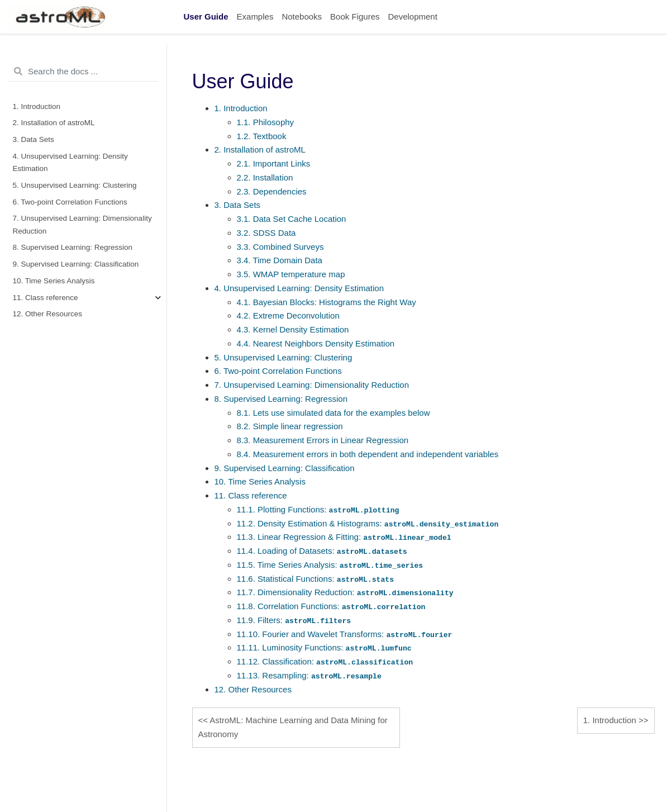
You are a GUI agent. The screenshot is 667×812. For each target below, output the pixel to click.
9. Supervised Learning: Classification (76, 264)
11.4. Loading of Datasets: (322, 551)
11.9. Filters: (294, 620)
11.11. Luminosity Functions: (324, 647)
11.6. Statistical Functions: (316, 579)
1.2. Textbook (262, 136)
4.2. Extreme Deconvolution (288, 315)
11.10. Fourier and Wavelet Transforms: (345, 634)
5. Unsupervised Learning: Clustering (75, 185)
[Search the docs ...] (83, 72)
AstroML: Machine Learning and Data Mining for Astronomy (293, 727)
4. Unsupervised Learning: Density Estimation (70, 162)
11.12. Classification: (325, 661)
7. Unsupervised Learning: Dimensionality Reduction (82, 224)
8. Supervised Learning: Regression (73, 247)
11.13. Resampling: (309, 675)
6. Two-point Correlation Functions (70, 202)
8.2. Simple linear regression (290, 426)
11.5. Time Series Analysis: (330, 565)
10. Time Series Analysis (54, 281)
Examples (255, 16)
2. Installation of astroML (54, 123)
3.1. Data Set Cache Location (292, 219)
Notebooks (302, 16)
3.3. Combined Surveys (280, 247)
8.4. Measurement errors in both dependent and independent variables (368, 454)
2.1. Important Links (274, 163)
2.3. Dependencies (272, 191)
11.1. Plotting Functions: (318, 509)
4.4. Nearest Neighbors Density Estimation (316, 343)
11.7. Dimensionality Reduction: (345, 592)
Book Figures (355, 16)
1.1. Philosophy (266, 122)
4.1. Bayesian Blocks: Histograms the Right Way (327, 302)
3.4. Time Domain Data (280, 260)
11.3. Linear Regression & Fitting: (344, 537)
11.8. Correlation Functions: (331, 606)
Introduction (610, 720)
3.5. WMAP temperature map (291, 274)
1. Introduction (37, 106)
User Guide (206, 16)
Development (412, 16)
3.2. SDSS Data (266, 233)
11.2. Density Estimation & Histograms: (368, 523)
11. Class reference (46, 298)
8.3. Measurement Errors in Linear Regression (323, 440)
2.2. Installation (265, 177)
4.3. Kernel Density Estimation (293, 329)
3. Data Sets (34, 139)
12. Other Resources (48, 314)
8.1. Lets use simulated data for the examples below (333, 413)
